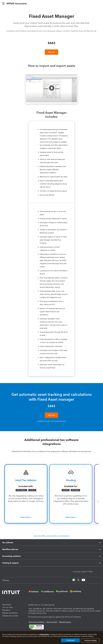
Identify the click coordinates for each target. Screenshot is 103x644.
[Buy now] (51, 52)
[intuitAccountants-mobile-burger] (3, 3)
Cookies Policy (44, 634)
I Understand (70, 640)
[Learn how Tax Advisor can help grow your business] (26, 522)
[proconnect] (17, 3)
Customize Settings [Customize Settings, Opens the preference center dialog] (90, 640)
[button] (51, 92)
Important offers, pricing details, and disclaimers (52, 541)
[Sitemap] (6, 585)
